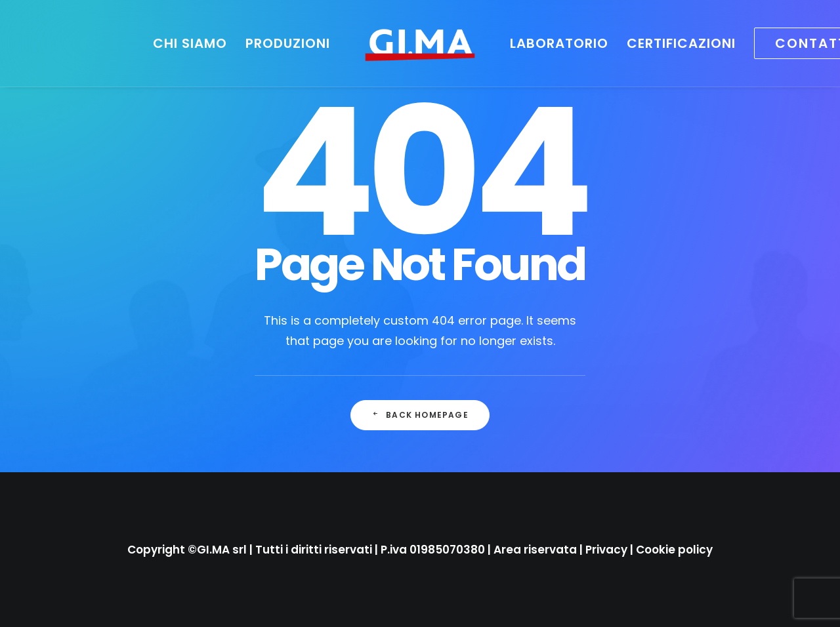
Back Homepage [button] (420, 415)
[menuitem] (190, 43)
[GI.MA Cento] (420, 43)
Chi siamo (190, 43)
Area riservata (535, 550)
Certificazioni (681, 43)
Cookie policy (674, 550)
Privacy (606, 550)
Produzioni (288, 43)
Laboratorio (559, 43)
